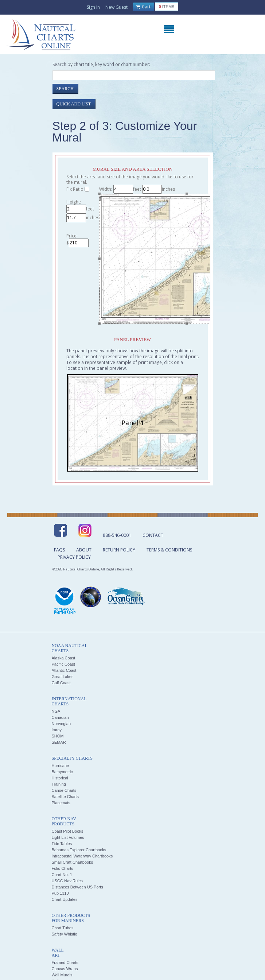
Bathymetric (62, 772)
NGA (56, 711)
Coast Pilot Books (68, 831)
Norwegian (61, 724)
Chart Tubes (63, 928)
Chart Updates (65, 899)
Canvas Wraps (65, 969)
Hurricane (61, 766)
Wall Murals (62, 975)
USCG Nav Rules (67, 881)
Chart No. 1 (62, 875)
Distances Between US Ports (77, 887)
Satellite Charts (65, 797)
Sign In (93, 7)
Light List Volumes (68, 837)
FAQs (59, 550)
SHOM (58, 736)
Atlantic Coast (64, 670)
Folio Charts (63, 868)
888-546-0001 (117, 535)
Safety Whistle (65, 934)
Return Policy (119, 550)
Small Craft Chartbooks (73, 862)
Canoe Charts (64, 790)
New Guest (116, 7)
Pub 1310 (60, 893)
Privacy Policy (74, 557)
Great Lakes (63, 677)
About (84, 550)
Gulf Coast (61, 683)
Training (59, 784)
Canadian (60, 717)
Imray (57, 730)
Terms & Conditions (169, 550)
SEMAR (59, 742)
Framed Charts (65, 962)
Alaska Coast (64, 658)
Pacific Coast (63, 664)
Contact (153, 535)
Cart (143, 7)
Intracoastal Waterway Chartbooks (82, 856)
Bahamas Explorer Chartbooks (79, 850)
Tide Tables (62, 844)
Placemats (61, 803)
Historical (60, 778)
